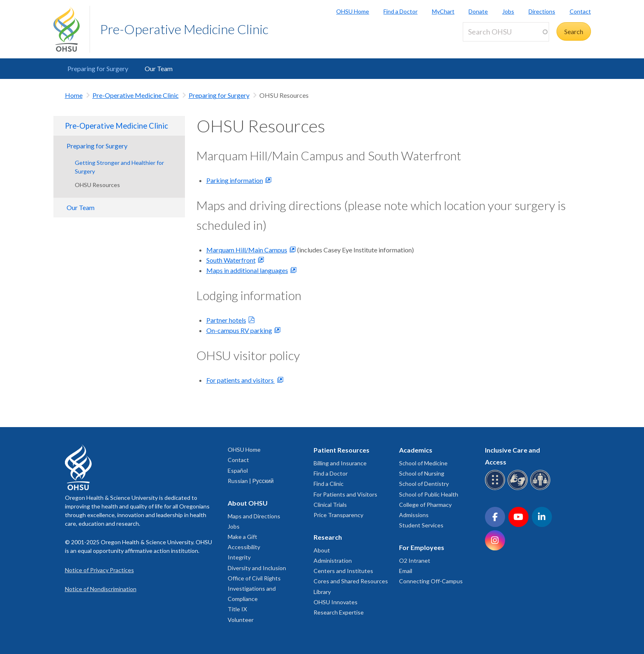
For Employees (422, 547)
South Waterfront (231, 260)
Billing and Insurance (340, 463)
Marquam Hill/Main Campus (247, 250)
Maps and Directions (254, 516)
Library (322, 592)
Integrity (239, 557)
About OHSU (248, 503)
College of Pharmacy (425, 505)
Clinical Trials (330, 505)
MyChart (443, 11)
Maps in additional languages (247, 270)
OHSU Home (353, 11)
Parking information (235, 180)
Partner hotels (226, 320)
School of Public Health (429, 494)
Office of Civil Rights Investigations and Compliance (254, 588)
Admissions (414, 515)
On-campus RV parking (239, 330)
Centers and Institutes (343, 571)
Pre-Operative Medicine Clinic (184, 29)
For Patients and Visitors (345, 494)
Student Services (421, 525)
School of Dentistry (424, 484)
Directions (542, 11)
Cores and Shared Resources (351, 581)
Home (74, 95)
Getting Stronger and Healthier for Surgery (119, 167)
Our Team (159, 68)
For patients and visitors (241, 380)
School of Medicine (423, 463)
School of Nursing (422, 473)
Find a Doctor (400, 11)
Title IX (237, 609)
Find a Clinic (329, 484)
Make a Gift (242, 537)
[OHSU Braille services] (496, 489)
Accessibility (244, 547)
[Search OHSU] (506, 32)
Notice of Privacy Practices (99, 570)
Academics (416, 450)
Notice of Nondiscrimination (101, 589)
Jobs (508, 11)
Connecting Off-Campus (431, 581)
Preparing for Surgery (98, 68)
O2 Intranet (415, 560)
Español (238, 470)
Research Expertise (339, 612)
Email (406, 571)
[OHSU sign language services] (519, 489)
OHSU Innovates (336, 602)
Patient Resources (342, 450)
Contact (580, 11)
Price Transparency (338, 515)
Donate (478, 11)
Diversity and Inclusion (257, 568)
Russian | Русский (251, 481)
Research (328, 537)
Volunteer (241, 620)
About (322, 550)
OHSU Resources (97, 185)
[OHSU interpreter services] (541, 489)
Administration (333, 560)
